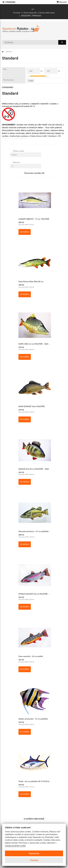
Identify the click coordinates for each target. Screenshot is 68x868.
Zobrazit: (16, 162)
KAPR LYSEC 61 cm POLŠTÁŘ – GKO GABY (36, 344)
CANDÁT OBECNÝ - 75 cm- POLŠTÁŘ (34, 219)
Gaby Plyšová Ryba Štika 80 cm (31, 281)
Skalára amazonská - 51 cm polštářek (33, 719)
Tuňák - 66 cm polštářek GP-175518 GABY (36, 781)
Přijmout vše (34, 853)
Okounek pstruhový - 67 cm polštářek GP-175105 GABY (41, 531)
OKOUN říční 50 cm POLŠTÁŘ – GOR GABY (36, 469)
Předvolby (34, 860)
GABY (31, 81)
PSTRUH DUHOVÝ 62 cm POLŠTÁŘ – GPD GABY (38, 594)
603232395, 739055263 (31, 16)
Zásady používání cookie (15, 846)
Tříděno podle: (19, 151)
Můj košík (62, 2)
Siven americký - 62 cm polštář (31, 656)
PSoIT (59, 866)
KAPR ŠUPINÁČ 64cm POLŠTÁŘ (32, 406)
